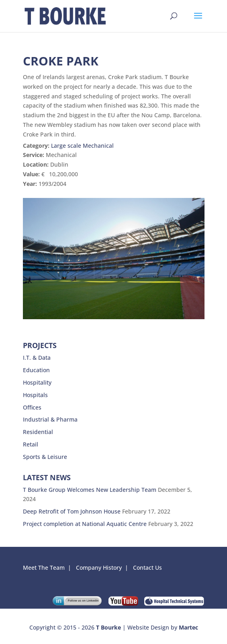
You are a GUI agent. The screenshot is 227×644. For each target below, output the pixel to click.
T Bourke (108, 627)
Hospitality (37, 382)
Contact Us (148, 568)
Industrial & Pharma (50, 419)
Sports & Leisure (45, 457)
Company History (99, 568)
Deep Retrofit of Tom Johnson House (72, 511)
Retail (31, 444)
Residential (38, 432)
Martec (188, 627)
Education (36, 370)
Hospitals (35, 395)
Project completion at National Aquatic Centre (85, 524)
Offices (32, 407)
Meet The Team (44, 568)
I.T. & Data (37, 358)
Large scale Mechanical (82, 146)
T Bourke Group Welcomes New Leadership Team (90, 490)
